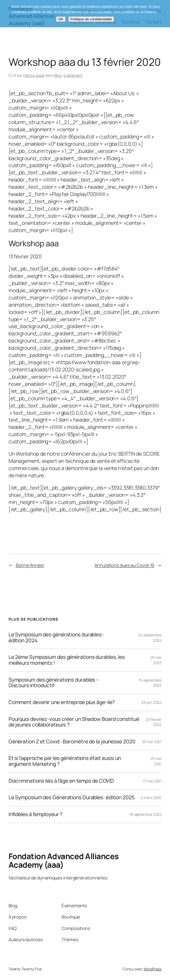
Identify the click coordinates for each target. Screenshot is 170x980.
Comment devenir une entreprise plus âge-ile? (62, 702)
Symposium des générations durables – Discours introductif (54, 683)
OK (61, 19)
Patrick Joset (34, 75)
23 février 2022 (154, 722)
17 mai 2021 (152, 781)
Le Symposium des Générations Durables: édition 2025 (72, 798)
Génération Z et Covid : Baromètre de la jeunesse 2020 (72, 742)
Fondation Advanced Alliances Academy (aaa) (64, 861)
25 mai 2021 (152, 742)
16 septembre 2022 (146, 814)
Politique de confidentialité (91, 19)
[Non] (163, 14)
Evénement (73, 75)
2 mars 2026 (151, 798)
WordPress (152, 969)
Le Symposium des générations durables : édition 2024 (56, 638)
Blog (58, 75)
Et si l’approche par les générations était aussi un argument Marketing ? (65, 761)
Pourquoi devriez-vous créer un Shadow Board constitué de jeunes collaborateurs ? (74, 722)
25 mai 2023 (156, 660)
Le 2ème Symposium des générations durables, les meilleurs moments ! (67, 660)
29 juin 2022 (151, 702)
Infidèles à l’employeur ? (36, 814)
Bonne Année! (30, 565)
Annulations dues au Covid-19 (124, 565)
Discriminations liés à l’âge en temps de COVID (61, 781)
